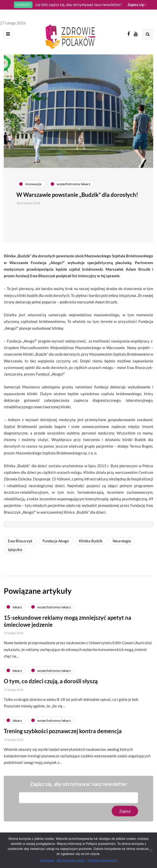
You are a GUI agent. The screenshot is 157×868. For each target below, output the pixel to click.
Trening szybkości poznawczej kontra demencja (63, 737)
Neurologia (122, 541)
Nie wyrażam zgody (71, 860)
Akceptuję (47, 860)
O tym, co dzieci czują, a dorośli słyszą (51, 687)
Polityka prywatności (103, 860)
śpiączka (15, 549)
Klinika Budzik (91, 541)
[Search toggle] (148, 34)
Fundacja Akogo (56, 541)
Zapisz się (137, 5)
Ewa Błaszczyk (20, 541)
